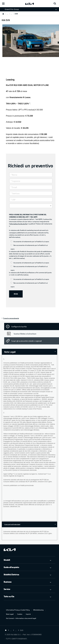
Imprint (28, 614)
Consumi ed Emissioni (12, 525)
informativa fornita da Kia (18, 224)
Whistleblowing (38, 610)
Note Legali (10, 614)
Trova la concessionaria (11, 318)
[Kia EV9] (31, 55)
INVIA (16, 294)
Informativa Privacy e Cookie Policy (18, 610)
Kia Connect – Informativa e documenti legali (21, 618)
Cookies (20, 614)
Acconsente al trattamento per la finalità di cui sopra (30, 241)
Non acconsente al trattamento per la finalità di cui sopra (29, 247)
